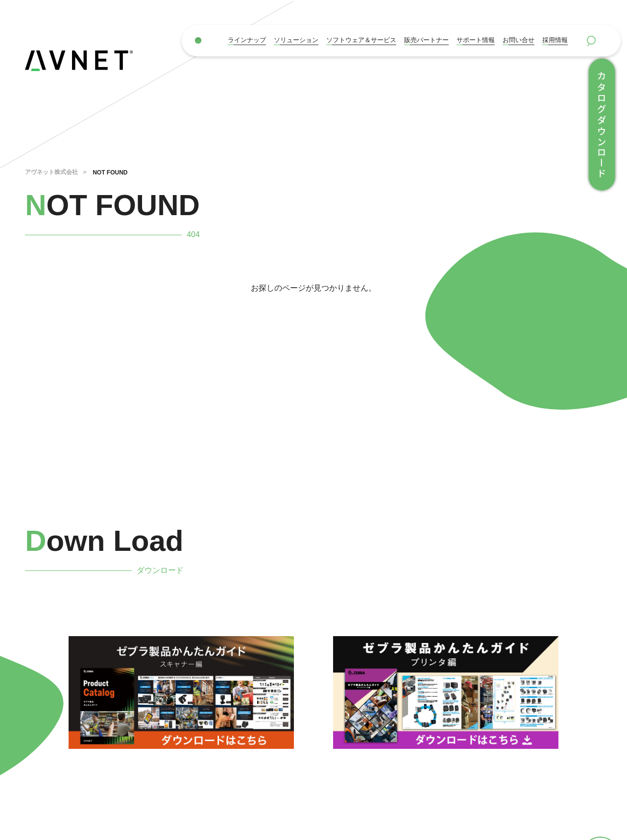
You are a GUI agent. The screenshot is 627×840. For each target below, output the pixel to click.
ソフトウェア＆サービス (361, 40)
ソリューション (296, 40)
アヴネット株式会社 (51, 172)
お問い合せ (518, 40)
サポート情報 (476, 40)
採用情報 (555, 40)
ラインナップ (247, 40)
